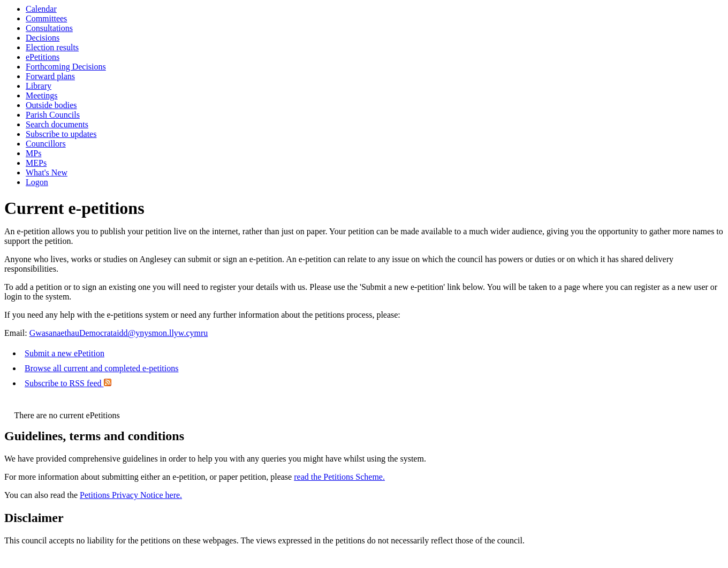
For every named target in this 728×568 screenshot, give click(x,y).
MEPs (36, 163)
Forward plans (50, 76)
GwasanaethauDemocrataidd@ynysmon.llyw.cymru (119, 333)
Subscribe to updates (61, 134)
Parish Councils (53, 115)
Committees (46, 18)
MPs (33, 153)
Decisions (43, 38)
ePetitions (43, 57)
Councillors (46, 144)
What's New (47, 172)
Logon (37, 182)
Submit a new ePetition (65, 353)
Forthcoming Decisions (66, 67)
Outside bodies (51, 105)
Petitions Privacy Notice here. (131, 495)
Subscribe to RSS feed (68, 383)
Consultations (49, 28)
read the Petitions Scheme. (339, 477)
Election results (52, 47)
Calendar (41, 9)
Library (39, 86)
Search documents (57, 124)
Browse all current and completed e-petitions (101, 368)
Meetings (42, 95)
